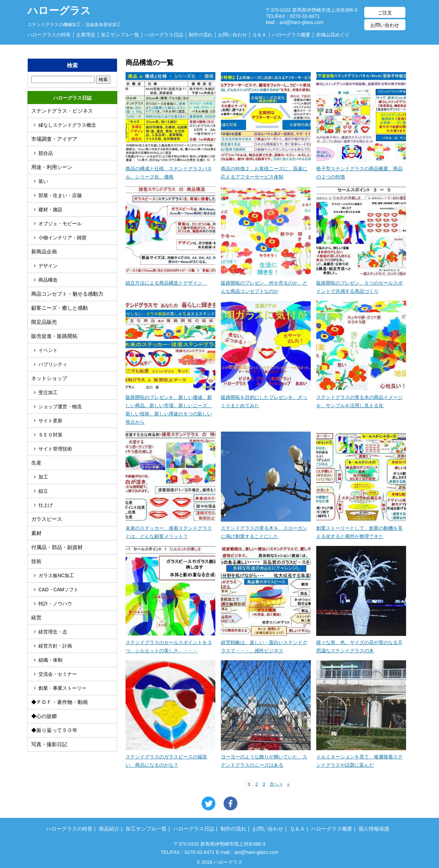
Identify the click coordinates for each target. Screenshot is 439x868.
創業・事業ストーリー (62, 688)
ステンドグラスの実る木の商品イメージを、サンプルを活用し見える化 (361, 397)
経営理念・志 (53, 632)
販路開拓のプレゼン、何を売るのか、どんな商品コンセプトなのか (266, 283)
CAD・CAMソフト (58, 590)
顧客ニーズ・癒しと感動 (60, 308)
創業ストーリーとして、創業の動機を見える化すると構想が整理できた (361, 528)
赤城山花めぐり (333, 35)
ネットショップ (49, 378)
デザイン (48, 266)
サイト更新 (50, 421)
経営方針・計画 (55, 646)
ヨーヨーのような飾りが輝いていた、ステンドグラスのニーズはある (266, 757)
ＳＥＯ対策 (50, 435)
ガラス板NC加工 (56, 575)
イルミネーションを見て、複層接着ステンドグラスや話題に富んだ (361, 757)
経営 (36, 618)
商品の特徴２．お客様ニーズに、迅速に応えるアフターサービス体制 (266, 169)
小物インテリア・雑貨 (62, 238)
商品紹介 (109, 829)
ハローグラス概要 (291, 35)
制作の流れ (201, 35)
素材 (36, 533)
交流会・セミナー (58, 674)
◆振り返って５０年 (54, 730)
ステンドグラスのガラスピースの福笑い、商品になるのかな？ (170, 757)
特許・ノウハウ (55, 604)
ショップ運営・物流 (60, 407)
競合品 (46, 153)
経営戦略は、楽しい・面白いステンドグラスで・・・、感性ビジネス (266, 642)
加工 (43, 477)
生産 (36, 463)
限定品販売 (44, 322)
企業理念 (86, 35)
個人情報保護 (374, 829)
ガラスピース (47, 519)
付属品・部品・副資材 (57, 547)
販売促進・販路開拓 (54, 336)
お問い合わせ (385, 25)
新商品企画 (44, 252)
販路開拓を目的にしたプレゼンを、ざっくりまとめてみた (266, 397)
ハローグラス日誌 (164, 35)
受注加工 (48, 392)
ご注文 (385, 13)
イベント (48, 350)
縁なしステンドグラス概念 (67, 125)
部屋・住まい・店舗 (60, 195)
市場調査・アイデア (54, 139)
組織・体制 (50, 660)
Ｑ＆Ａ (259, 35)
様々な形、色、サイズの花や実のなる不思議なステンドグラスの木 (361, 642)
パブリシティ (53, 364)
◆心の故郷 (44, 716)
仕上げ (46, 505)
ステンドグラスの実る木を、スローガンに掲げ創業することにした (266, 528)
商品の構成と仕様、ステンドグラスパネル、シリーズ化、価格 (170, 169)
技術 (36, 561)
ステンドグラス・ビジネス (62, 111)
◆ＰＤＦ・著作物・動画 (60, 702)
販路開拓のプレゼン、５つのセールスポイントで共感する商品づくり (361, 283)
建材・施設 (50, 209)
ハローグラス (59, 7)
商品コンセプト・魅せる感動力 (67, 294)
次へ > (276, 784)
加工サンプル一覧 (120, 35)
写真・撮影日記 (49, 744)
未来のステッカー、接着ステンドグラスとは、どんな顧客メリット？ (170, 528)
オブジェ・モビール (60, 224)
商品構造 (48, 280)
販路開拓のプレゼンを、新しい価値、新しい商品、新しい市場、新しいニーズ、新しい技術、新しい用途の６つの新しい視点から (170, 406)
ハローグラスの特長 (49, 35)
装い (43, 181)
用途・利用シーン (52, 167)
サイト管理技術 (55, 449)
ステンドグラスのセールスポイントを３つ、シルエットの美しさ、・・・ (170, 642)
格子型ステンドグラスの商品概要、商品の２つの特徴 (361, 169)
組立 (43, 491)
